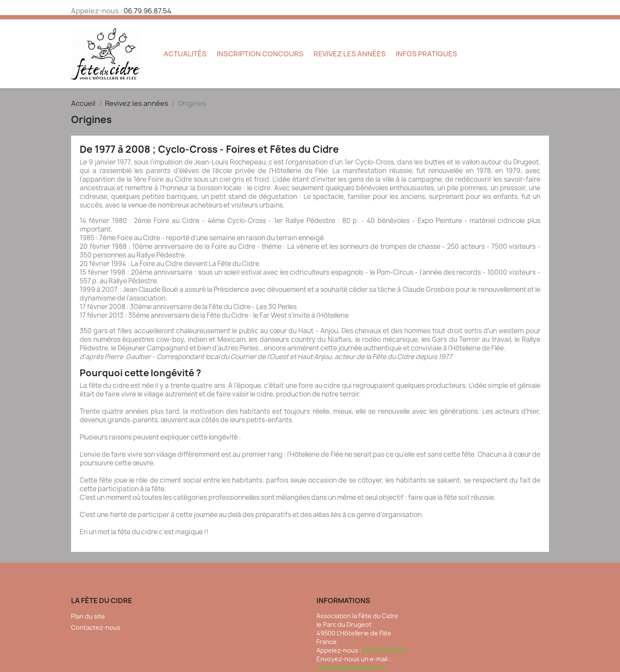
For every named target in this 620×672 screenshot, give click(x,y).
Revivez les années (350, 54)
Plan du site (88, 616)
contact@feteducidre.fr (352, 667)
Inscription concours (260, 54)
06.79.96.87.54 (147, 11)
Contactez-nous (96, 627)
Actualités (185, 54)
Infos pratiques (426, 54)
